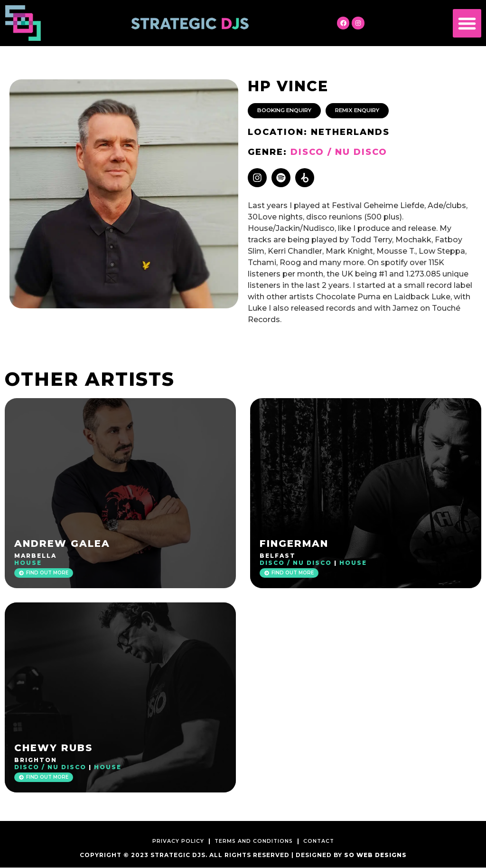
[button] (467, 23)
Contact (327, 842)
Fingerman (294, 544)
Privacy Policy (171, 842)
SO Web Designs (375, 855)
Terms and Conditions (255, 842)
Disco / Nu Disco (339, 153)
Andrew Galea (62, 544)
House (28, 563)
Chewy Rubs (53, 748)
